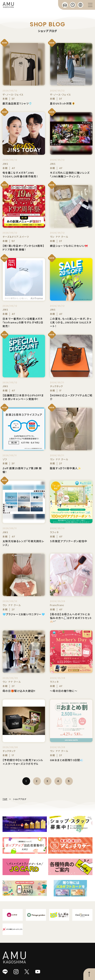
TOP (5, 799)
